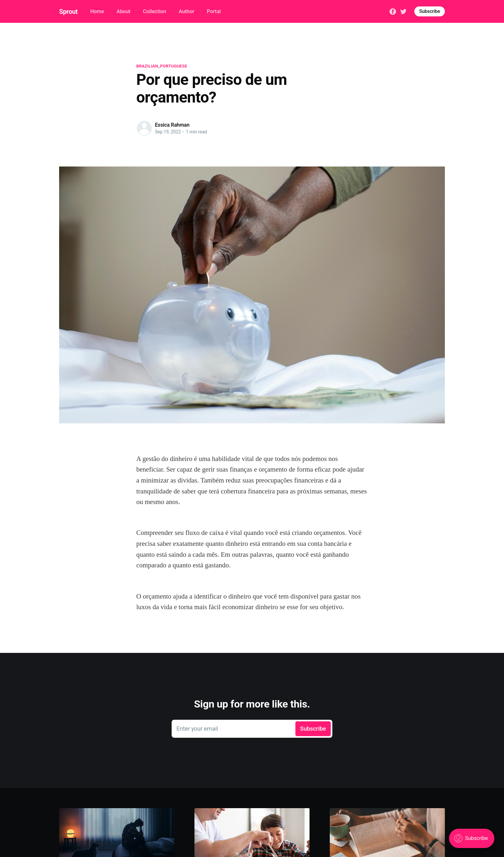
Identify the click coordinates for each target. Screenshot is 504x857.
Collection (155, 11)
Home (97, 11)
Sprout (68, 12)
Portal (214, 11)
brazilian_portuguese (162, 66)
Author (186, 11)
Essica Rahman (172, 125)
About (124, 11)
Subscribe (430, 11)
